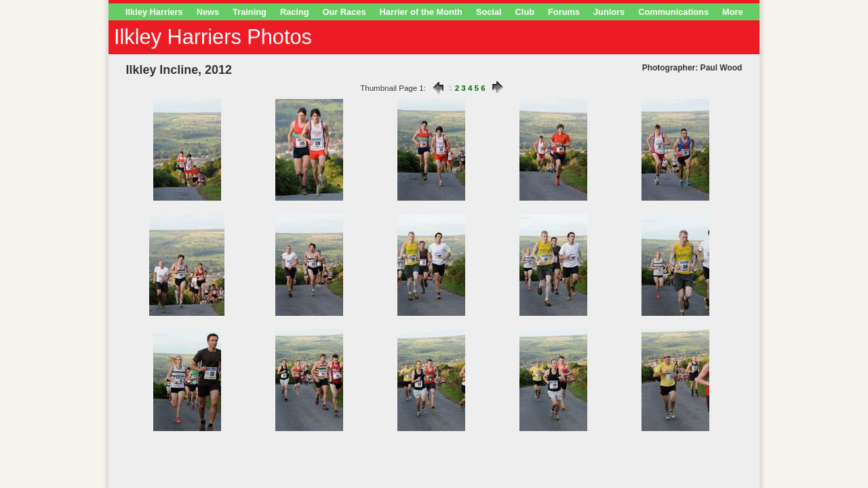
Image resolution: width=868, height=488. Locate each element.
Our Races (344, 12)
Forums (564, 12)
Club (525, 12)
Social (489, 12)
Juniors (609, 12)
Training (250, 12)
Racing (295, 12)
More (733, 12)
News (208, 12)
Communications (673, 12)
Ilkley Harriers (154, 12)
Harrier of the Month (421, 12)
